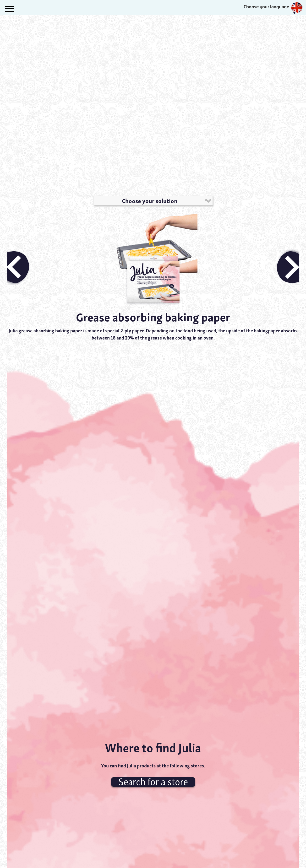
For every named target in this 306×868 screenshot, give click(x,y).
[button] (10, 8)
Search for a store (153, 782)
